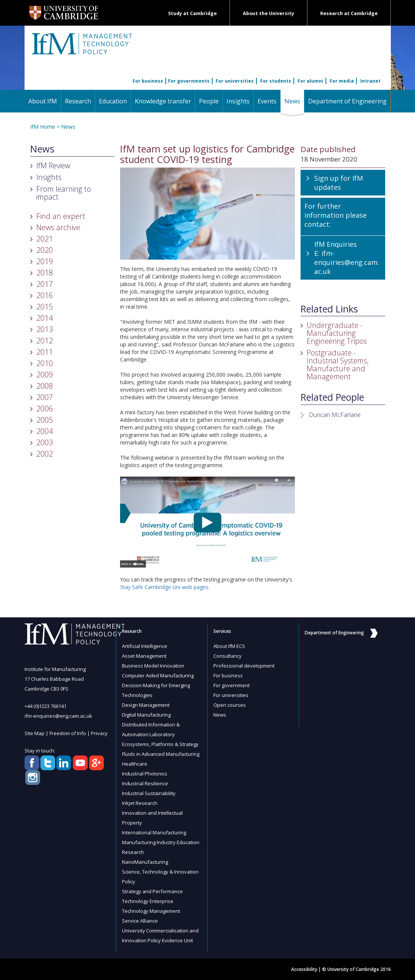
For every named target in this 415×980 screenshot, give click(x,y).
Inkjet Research (140, 803)
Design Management (146, 705)
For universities (235, 81)
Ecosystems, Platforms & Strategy (160, 744)
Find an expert (61, 216)
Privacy (99, 733)
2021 (45, 239)
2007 (45, 397)
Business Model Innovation (153, 666)
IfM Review (53, 165)
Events (267, 101)
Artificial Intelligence (145, 646)
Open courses (230, 705)
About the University (268, 13)
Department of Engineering (347, 101)
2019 (45, 261)
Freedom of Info (68, 733)
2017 (45, 284)
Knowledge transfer (163, 101)
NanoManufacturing (145, 862)
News (294, 101)
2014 (45, 318)
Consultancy (228, 656)
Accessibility (304, 969)
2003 (45, 442)
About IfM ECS (229, 646)
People (209, 101)
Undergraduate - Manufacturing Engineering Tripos (337, 333)
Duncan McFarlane (335, 415)
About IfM (43, 101)
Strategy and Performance (152, 891)
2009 (45, 375)
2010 (45, 363)
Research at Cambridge (349, 13)
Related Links (329, 309)
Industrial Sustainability (149, 793)
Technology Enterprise (148, 901)
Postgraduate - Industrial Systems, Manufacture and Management (338, 365)
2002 (45, 454)
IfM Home (43, 127)
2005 (45, 420)
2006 (45, 408)
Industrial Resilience (145, 783)
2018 (45, 273)
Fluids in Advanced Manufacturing (161, 754)
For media (342, 81)
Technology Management (151, 911)
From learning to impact (64, 193)
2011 (45, 352)
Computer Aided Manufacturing (158, 675)
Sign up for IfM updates (339, 183)
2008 (45, 386)
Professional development (244, 666)
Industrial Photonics (145, 774)
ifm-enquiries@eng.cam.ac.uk (347, 262)
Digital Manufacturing (146, 715)
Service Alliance (140, 921)
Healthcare (135, 764)
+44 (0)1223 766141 (46, 706)
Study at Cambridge (192, 13)
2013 (45, 329)
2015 (45, 307)
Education (113, 101)
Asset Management (144, 656)
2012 (45, 341)
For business (148, 81)
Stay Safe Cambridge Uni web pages (164, 587)
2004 (45, 431)
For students (276, 81)
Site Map (35, 733)
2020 (45, 250)
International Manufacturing (154, 832)
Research (78, 101)
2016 (45, 295)
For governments (189, 81)
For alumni (310, 81)
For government (231, 685)
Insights (238, 101)
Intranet (370, 81)
